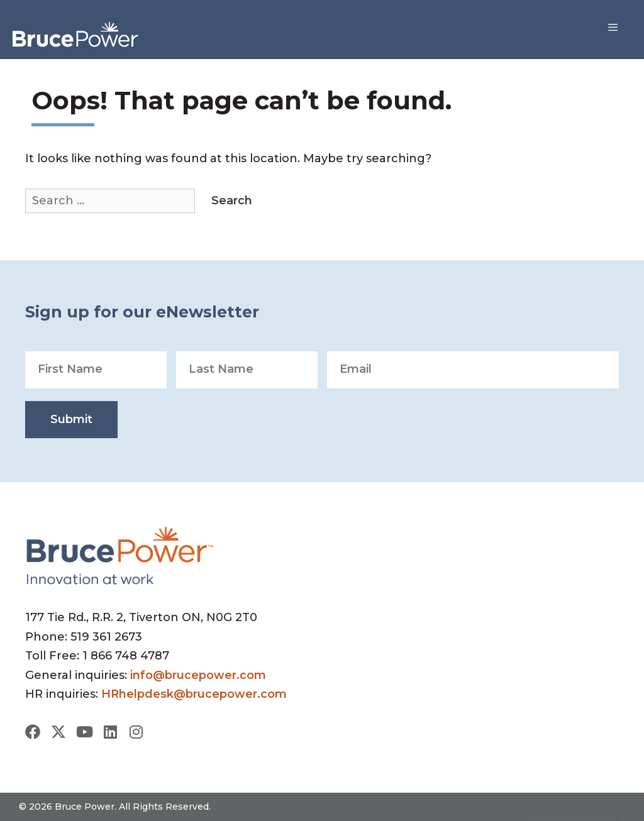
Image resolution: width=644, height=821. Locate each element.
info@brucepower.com (198, 675)
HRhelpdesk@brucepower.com (194, 694)
